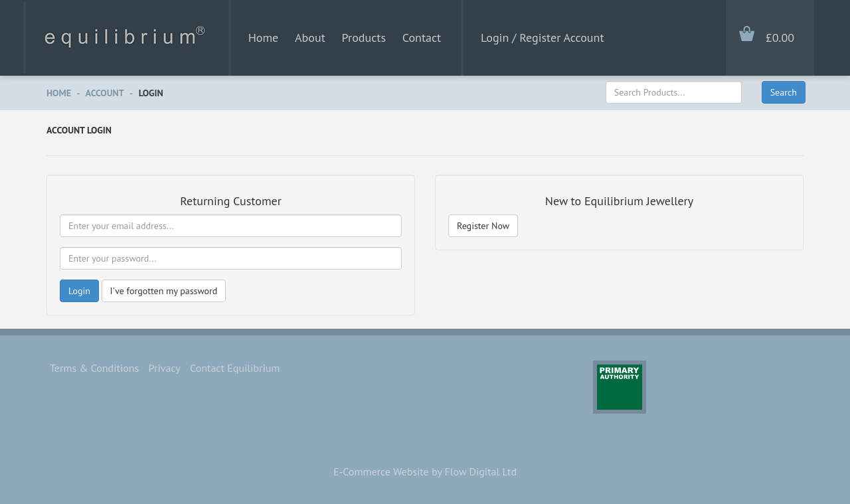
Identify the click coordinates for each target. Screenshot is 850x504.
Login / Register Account (542, 38)
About (310, 38)
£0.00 (780, 38)
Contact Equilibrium (235, 368)
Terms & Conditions (94, 368)
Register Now (483, 226)
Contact (422, 38)
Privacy (165, 368)
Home (264, 38)
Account (105, 93)
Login (151, 93)
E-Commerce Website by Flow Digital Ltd (425, 471)
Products (364, 38)
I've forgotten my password (164, 291)
